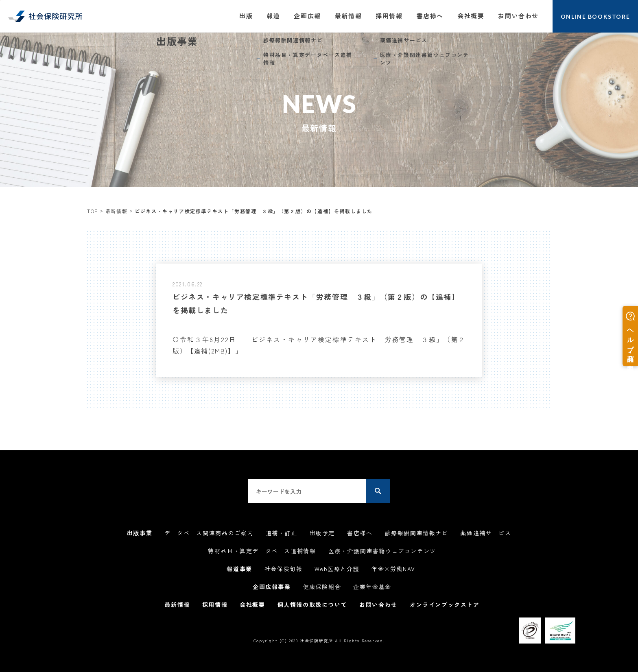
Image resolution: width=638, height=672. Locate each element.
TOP (93, 211)
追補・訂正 (282, 533)
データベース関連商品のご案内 (209, 533)
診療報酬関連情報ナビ (416, 533)
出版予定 (322, 533)
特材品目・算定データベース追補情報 (262, 551)
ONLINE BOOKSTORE (595, 16)
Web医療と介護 (337, 569)
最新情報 (348, 16)
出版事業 (140, 533)
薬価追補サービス (486, 533)
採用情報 (389, 16)
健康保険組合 (322, 587)
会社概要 (471, 16)
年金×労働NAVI (394, 569)
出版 (246, 16)
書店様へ (430, 16)
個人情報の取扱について (312, 604)
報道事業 (239, 569)
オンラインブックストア (445, 604)
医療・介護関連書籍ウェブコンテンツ (382, 551)
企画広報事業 (272, 587)
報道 (273, 16)
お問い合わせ (518, 16)
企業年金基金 (372, 587)
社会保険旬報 (284, 569)
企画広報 (307, 16)
